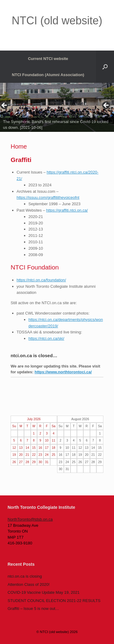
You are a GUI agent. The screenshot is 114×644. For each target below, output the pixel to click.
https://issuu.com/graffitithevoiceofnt (48, 197)
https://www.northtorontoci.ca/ (63, 372)
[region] (57, 107)
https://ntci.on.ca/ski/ (47, 338)
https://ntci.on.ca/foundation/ (41, 280)
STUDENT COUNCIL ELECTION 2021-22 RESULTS (54, 601)
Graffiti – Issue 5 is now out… (33, 609)
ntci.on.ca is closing (25, 576)
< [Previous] (5, 106)
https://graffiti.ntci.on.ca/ (67, 210)
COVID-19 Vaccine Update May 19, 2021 (44, 592)
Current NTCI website (48, 59)
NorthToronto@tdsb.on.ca (30, 519)
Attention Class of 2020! (29, 584)
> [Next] (106, 106)
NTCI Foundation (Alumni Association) (48, 75)
